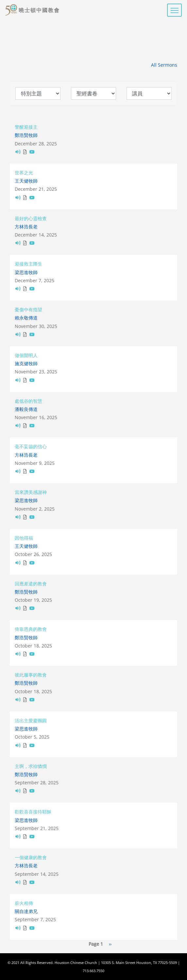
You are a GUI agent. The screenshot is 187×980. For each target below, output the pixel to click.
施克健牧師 (26, 363)
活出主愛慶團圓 (31, 720)
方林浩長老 (26, 227)
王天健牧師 (26, 181)
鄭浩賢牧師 (26, 135)
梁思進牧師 (26, 272)
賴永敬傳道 (26, 318)
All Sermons (164, 65)
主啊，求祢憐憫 (31, 766)
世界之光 (24, 173)
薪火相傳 (24, 903)
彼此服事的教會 (31, 675)
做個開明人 (26, 355)
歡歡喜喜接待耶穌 (33, 812)
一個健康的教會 (31, 857)
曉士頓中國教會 (39, 10)
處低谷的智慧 (28, 401)
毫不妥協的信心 (31, 446)
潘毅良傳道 (26, 409)
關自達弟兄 (26, 911)
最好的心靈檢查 (31, 218)
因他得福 (24, 538)
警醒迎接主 (26, 127)
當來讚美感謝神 (31, 492)
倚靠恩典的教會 (31, 629)
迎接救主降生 (28, 264)
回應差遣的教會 (31, 584)
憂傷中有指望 (28, 310)
